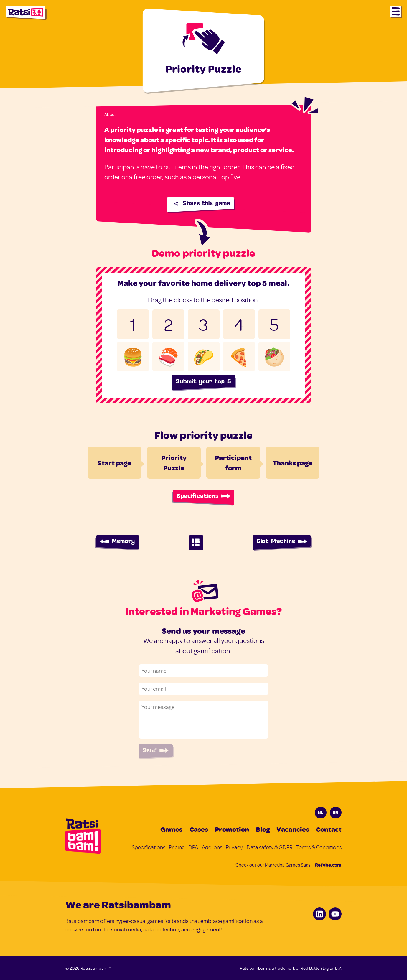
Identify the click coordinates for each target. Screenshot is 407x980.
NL (321, 812)
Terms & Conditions (319, 847)
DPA (193, 847)
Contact (329, 829)
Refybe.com (328, 865)
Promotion (232, 829)
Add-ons (212, 847)
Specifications (149, 847)
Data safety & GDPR (270, 847)
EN (336, 812)
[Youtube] (335, 914)
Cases (199, 829)
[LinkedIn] (319, 914)
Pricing (177, 847)
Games (171, 829)
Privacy (234, 847)
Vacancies (293, 829)
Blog (263, 829)
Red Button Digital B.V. (321, 968)
